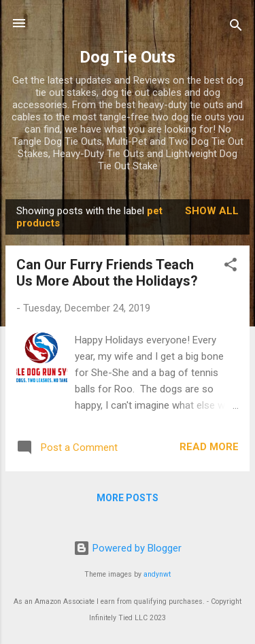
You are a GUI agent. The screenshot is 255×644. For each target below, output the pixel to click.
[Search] (236, 28)
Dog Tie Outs (128, 57)
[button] (231, 267)
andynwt (157, 574)
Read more (209, 447)
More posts (128, 498)
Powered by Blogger (128, 548)
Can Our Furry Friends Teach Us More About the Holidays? (107, 273)
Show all (212, 211)
